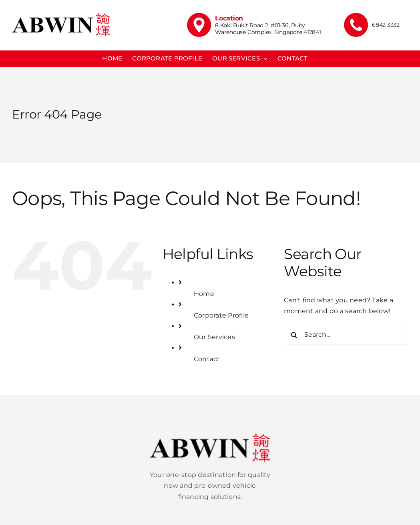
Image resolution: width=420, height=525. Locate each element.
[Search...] (346, 335)
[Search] (294, 335)
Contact (207, 359)
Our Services (214, 337)
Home (204, 294)
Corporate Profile (221, 315)
